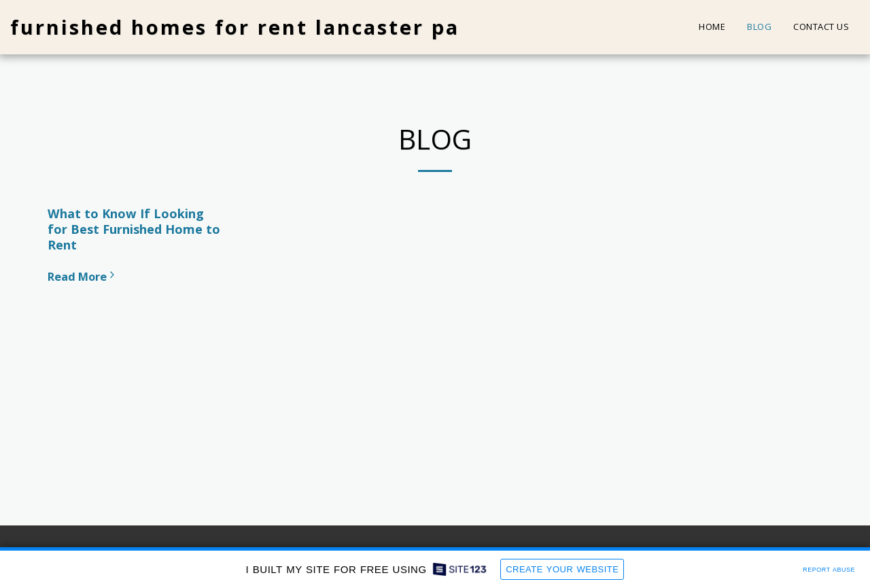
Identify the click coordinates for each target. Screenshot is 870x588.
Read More (83, 276)
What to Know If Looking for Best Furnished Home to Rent (134, 229)
